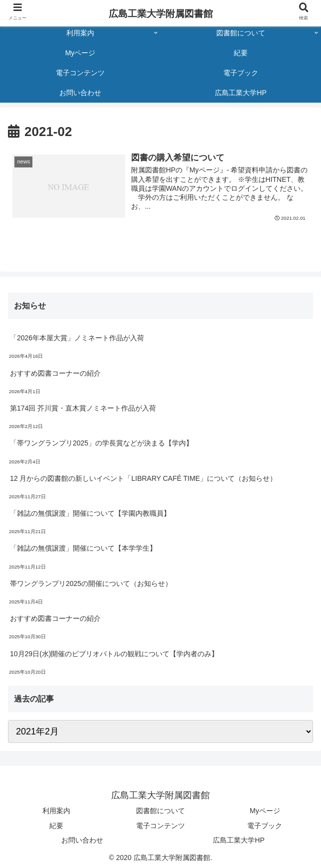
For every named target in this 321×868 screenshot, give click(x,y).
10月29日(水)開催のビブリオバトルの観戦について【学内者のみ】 (114, 654)
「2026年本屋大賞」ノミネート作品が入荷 (77, 338)
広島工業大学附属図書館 (161, 14)
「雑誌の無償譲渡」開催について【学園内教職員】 (90, 513)
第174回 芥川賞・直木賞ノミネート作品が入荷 (83, 408)
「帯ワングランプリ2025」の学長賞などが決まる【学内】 (101, 443)
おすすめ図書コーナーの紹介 (55, 373)
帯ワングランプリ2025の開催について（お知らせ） (91, 583)
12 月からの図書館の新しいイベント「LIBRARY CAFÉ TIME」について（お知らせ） (143, 478)
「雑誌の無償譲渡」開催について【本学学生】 (83, 548)
